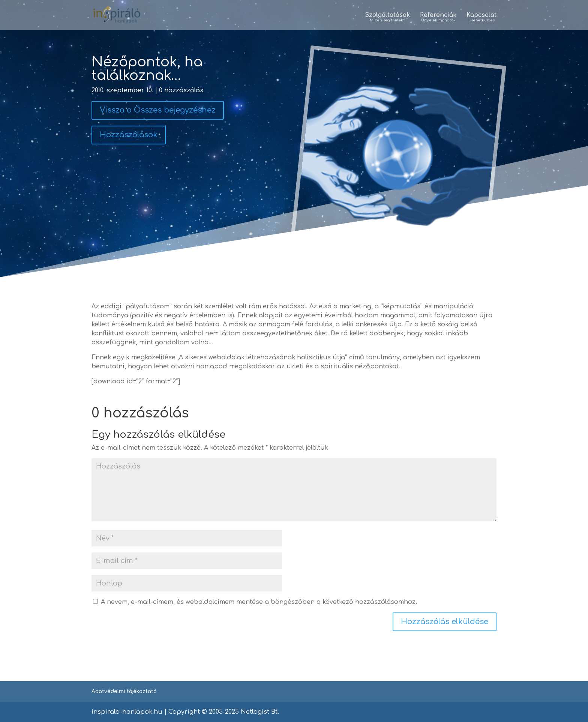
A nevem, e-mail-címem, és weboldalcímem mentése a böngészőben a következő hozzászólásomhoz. (259, 602)
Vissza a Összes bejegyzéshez (158, 110)
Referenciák (438, 18)
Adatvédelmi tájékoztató (124, 691)
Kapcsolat (481, 18)
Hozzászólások (129, 135)
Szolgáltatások (387, 18)
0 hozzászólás (181, 90)
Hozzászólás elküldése (445, 622)
